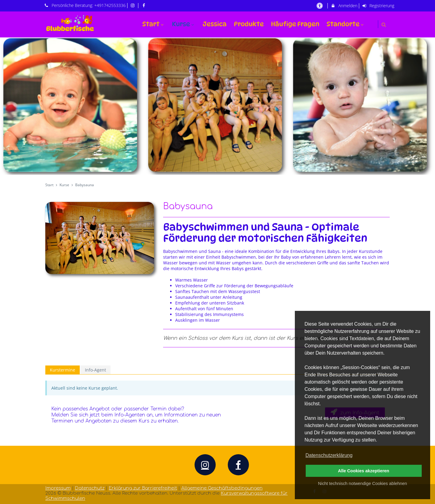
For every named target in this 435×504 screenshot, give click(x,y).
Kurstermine (63, 370)
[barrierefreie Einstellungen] (320, 6)
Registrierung (378, 6)
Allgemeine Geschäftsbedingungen (222, 488)
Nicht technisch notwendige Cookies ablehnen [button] (362, 483)
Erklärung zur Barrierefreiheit (143, 488)
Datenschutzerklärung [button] (329, 455)
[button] (384, 25)
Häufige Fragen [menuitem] (295, 24)
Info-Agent (95, 370)
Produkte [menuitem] (249, 24)
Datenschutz (90, 488)
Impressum (58, 488)
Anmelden (344, 6)
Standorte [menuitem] (346, 24)
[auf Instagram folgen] (134, 5)
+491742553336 (110, 5)
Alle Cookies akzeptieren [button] (364, 471)
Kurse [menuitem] (184, 24)
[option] (217, 106)
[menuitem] (372, 20)
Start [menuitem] (154, 24)
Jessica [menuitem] (215, 24)
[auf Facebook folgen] (144, 5)
